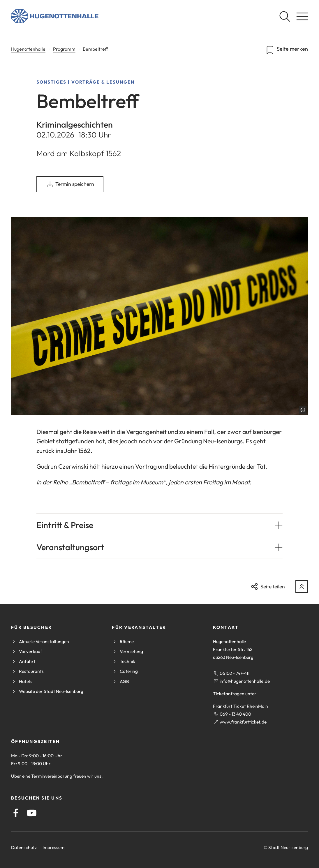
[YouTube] (32, 813)
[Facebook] (16, 813)
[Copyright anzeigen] (303, 410)
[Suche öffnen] (285, 16)
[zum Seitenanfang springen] (302, 586)
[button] (160, 525)
